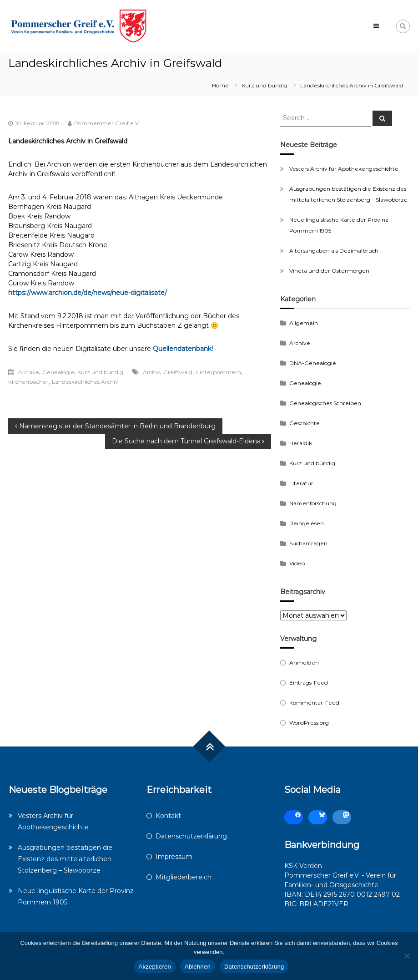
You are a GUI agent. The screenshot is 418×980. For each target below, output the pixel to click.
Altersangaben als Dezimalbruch (334, 251)
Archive (29, 372)
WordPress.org (309, 723)
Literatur (301, 483)
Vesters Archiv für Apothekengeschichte (344, 169)
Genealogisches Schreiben (325, 403)
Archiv (151, 372)
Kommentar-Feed (314, 703)
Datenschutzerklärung (191, 836)
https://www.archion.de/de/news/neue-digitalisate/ (88, 293)
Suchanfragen (308, 543)
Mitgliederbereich (184, 877)
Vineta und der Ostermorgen (329, 271)
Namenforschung (313, 503)
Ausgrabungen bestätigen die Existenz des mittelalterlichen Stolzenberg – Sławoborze (65, 859)
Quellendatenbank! (183, 349)
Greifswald (178, 372)
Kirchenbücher (28, 382)
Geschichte (305, 423)
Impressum (174, 857)
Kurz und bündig (264, 85)
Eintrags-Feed (309, 683)
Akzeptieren (155, 967)
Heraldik (301, 443)
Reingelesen (307, 523)
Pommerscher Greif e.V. (107, 123)
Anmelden (304, 663)
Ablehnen (198, 967)
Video (297, 563)
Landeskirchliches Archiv (85, 382)
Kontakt (168, 816)
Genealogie (58, 372)
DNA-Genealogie (313, 363)
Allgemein (304, 323)
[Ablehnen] (407, 956)
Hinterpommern (218, 372)
